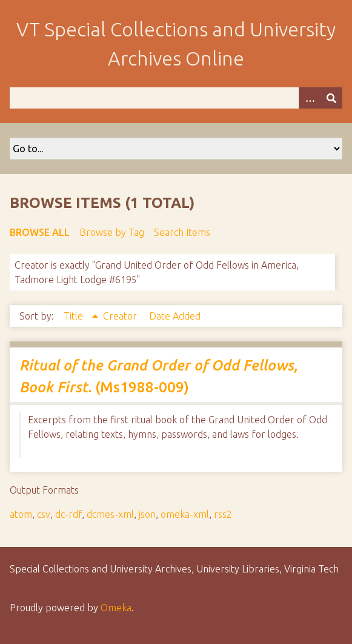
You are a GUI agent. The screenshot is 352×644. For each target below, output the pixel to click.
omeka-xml (185, 514)
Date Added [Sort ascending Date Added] (175, 316)
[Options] (310, 98)
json (147, 514)
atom (21, 514)
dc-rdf (68, 514)
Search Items (182, 232)
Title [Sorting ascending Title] (75, 316)
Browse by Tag (112, 232)
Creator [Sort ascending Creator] (121, 316)
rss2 (223, 514)
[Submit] (331, 98)
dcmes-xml (110, 514)
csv (44, 514)
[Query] (176, 98)
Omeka (116, 608)
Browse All (40, 232)
